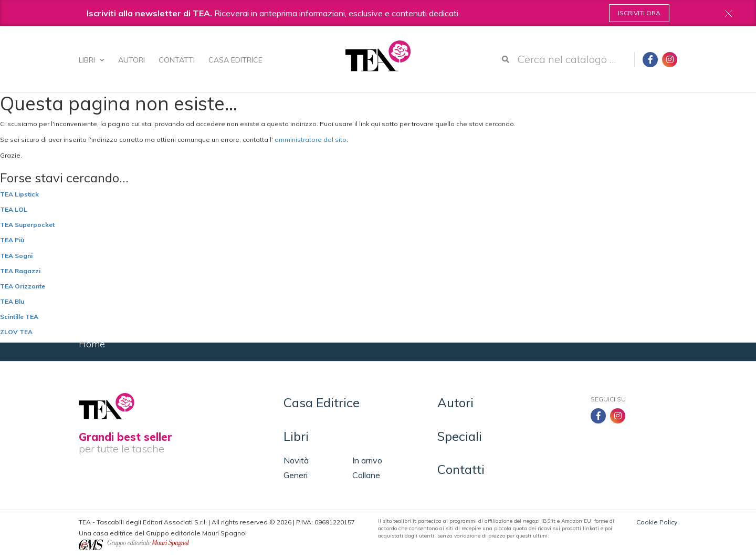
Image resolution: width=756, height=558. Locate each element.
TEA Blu (12, 301)
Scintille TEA (19, 317)
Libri (92, 60)
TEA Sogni (16, 256)
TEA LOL (14, 209)
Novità (296, 460)
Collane (366, 475)
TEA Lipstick (19, 194)
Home (92, 344)
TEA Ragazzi (20, 271)
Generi (296, 475)
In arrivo (367, 460)
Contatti (177, 60)
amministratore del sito (311, 139)
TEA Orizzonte (23, 286)
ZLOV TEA (16, 332)
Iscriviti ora (639, 13)
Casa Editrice (235, 60)
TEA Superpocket (27, 225)
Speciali (460, 436)
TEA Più (12, 240)
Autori (132, 60)
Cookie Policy (657, 522)
